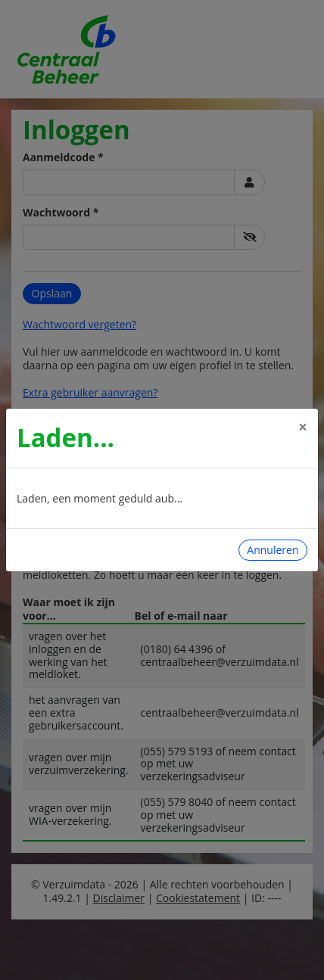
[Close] (303, 427)
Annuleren (273, 550)
